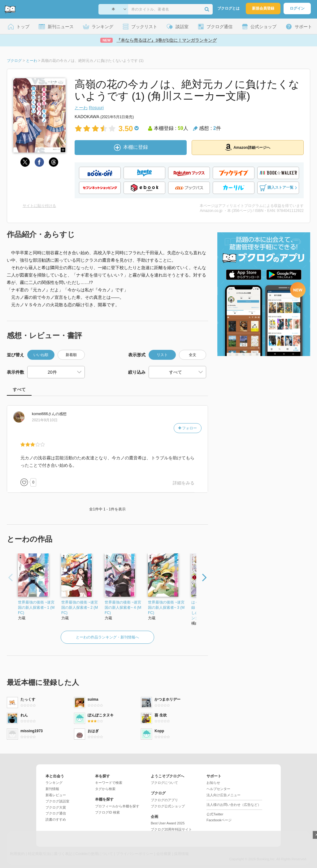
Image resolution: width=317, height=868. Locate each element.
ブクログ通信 (56, 813)
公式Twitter (215, 814)
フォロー (188, 428)
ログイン (297, 8)
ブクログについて (164, 783)
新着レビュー (56, 795)
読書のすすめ (56, 819)
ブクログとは (228, 8)
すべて (19, 389)
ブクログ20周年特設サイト (171, 829)
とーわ (81, 108)
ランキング (54, 783)
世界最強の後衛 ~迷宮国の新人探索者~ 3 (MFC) (166, 608)
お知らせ (213, 783)
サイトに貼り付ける (39, 206)
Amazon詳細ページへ (248, 147)
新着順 (71, 355)
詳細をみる (184, 483)
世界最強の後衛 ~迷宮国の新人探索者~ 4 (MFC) (123, 608)
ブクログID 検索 (107, 812)
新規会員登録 (263, 8)
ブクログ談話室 (57, 801)
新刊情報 (52, 789)
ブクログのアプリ (164, 800)
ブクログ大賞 (56, 807)
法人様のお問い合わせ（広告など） (234, 805)
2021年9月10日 (45, 420)
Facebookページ (219, 820)
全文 (193, 355)
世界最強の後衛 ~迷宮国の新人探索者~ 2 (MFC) (80, 608)
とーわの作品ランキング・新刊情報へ (107, 637)
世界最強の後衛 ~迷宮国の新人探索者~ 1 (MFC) (36, 608)
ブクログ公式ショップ (168, 806)
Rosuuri (96, 108)
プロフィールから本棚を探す (117, 806)
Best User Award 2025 (168, 823)
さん (44, 414)
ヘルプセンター (218, 789)
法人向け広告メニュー (224, 795)
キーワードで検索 (109, 783)
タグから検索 (105, 789)
